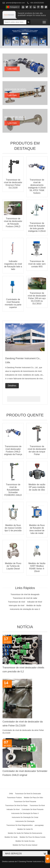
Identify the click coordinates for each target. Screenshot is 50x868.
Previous (5, 37)
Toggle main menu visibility (44, 21)
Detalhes (12, 386)
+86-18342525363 (37, 3)
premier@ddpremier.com (15, 3)
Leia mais (12, 69)
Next (45, 37)
